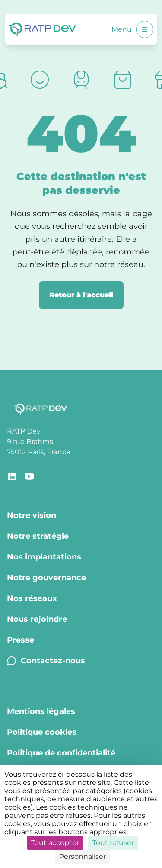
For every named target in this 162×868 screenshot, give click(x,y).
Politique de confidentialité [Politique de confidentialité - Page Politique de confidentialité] (61, 753)
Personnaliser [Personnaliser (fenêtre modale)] (83, 857)
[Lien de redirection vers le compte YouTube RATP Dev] (29, 476)
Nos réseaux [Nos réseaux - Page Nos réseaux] (32, 598)
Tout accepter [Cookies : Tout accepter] (55, 843)
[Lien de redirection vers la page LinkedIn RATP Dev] (12, 476)
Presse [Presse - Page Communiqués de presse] (21, 640)
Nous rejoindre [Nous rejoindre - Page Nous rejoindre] (37, 619)
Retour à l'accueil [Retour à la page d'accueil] (81, 295)
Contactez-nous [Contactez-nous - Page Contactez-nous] (46, 661)
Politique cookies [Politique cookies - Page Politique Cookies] (42, 732)
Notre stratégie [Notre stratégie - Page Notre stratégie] (38, 536)
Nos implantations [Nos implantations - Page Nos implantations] (44, 557)
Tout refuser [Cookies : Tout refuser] (113, 843)
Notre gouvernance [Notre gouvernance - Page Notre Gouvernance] (46, 578)
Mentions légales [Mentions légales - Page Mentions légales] (41, 711)
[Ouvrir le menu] (145, 29)
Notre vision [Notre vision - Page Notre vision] (32, 515)
